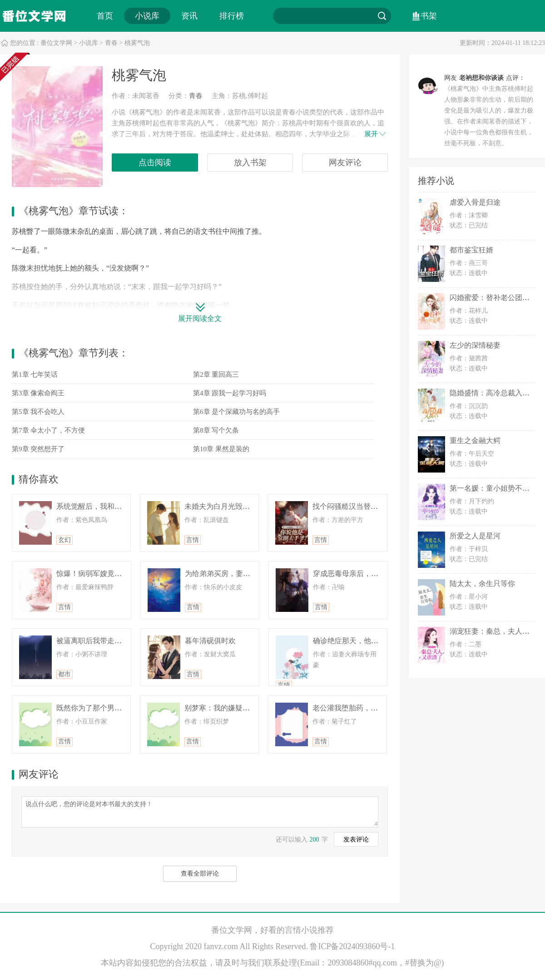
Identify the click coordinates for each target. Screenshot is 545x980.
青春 (111, 43)
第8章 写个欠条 (216, 430)
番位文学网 (56, 43)
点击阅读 (155, 163)
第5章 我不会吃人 (38, 412)
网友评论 (345, 163)
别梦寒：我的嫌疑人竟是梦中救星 (239, 708)
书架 (429, 16)
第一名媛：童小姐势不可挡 (493, 488)
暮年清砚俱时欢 (210, 641)
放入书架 (250, 163)
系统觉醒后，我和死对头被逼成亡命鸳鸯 (122, 506)
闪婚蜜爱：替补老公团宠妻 (493, 298)
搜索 (382, 16)
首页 (105, 16)
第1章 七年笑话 (35, 374)
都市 (64, 674)
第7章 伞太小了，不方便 (48, 430)
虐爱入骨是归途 (475, 202)
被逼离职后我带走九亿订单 (100, 641)
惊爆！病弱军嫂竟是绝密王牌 (104, 574)
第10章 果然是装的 (221, 449)
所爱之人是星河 (475, 536)
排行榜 (232, 16)
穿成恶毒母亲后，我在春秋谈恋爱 (367, 574)
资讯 (189, 16)
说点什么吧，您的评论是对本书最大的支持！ (200, 811)
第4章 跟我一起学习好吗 (230, 393)
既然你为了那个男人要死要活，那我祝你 (122, 708)
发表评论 (356, 840)
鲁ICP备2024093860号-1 (352, 946)
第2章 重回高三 (216, 374)
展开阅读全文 (200, 318)
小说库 (147, 16)
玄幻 (64, 540)
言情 (193, 540)
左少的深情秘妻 (475, 345)
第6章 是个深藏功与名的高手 (236, 412)
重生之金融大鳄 (475, 441)
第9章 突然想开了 (38, 449)
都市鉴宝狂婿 (471, 250)
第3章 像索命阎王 (38, 393)
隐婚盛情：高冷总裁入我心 (493, 393)
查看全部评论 (200, 874)
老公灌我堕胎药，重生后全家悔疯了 (371, 708)
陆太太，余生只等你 (482, 584)
